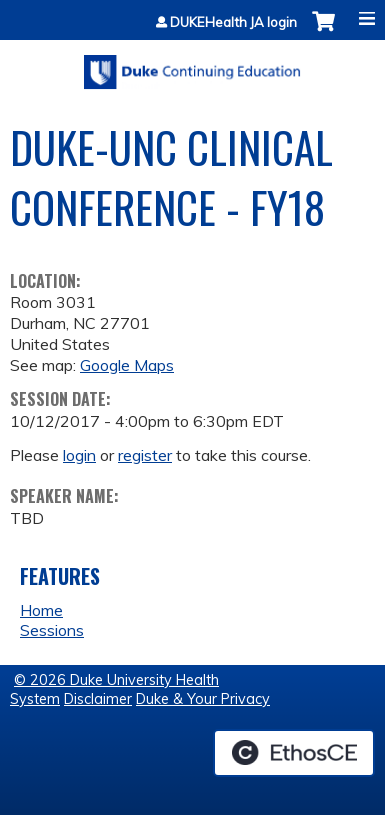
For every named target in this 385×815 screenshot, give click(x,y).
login (79, 455)
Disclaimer (98, 699)
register (145, 455)
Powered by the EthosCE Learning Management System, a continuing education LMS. (294, 753)
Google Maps (127, 365)
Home (41, 610)
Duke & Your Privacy (203, 699)
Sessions (52, 630)
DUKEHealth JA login (233, 22)
